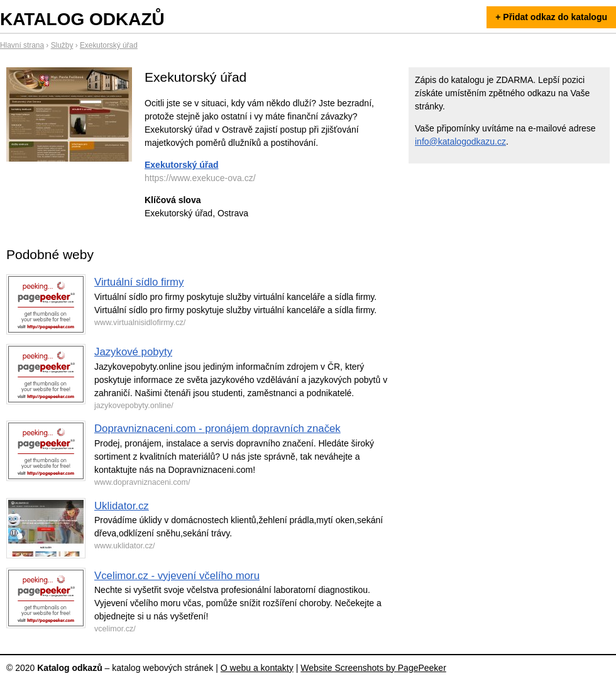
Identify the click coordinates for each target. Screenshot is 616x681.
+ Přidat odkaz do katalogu (551, 17)
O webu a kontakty (257, 668)
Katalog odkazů (82, 19)
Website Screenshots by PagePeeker (373, 668)
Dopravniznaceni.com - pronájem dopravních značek (217, 429)
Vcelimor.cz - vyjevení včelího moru (177, 576)
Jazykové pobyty (133, 352)
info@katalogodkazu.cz (460, 141)
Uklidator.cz (122, 506)
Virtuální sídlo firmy (139, 282)
